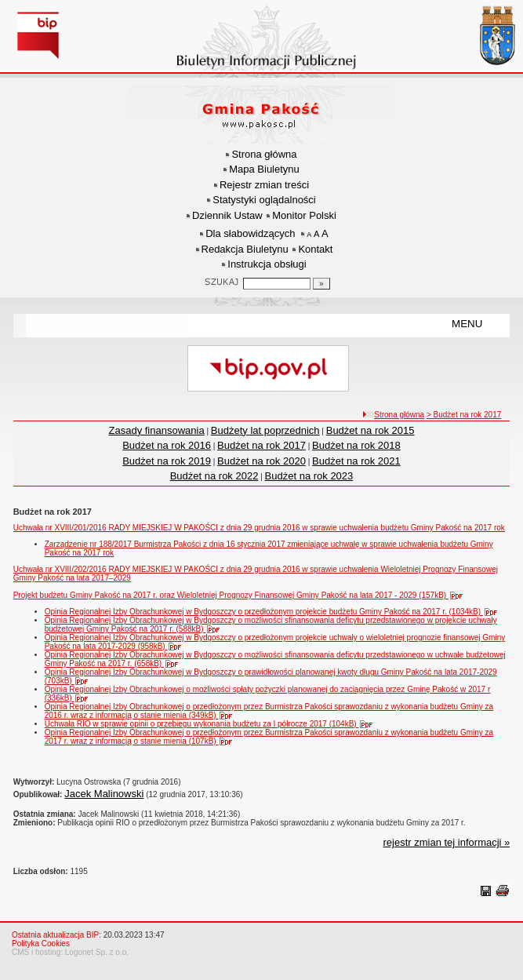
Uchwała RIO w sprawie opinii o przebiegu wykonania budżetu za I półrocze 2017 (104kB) (212, 724)
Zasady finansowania (157, 430)
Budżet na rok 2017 (261, 445)
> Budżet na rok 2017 (464, 415)
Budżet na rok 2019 (167, 461)
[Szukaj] (321, 284)
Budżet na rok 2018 (356, 445)
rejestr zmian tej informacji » (446, 842)
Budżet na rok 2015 (370, 430)
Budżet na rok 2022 (214, 476)
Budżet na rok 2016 (167, 445)
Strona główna (264, 154)
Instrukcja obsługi (267, 264)
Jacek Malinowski (104, 794)
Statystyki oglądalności (264, 200)
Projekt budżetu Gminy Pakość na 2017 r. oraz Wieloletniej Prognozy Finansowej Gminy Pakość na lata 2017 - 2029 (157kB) (242, 595)
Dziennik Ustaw (227, 215)
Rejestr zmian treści (264, 185)
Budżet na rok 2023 (309, 476)
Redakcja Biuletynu (245, 249)
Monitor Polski (304, 215)
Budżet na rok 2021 (356, 461)
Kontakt (315, 249)
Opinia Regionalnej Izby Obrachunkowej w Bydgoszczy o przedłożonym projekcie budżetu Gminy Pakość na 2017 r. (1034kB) (274, 612)
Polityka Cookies (41, 944)
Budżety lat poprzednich (265, 430)
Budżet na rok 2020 (261, 461)
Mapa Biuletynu (264, 169)
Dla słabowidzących (250, 233)
